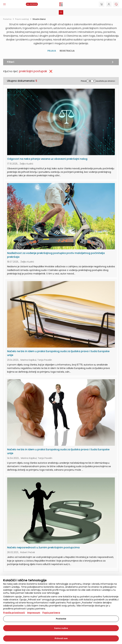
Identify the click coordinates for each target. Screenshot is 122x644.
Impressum (34, 613)
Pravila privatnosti (14, 613)
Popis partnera (51, 613)
